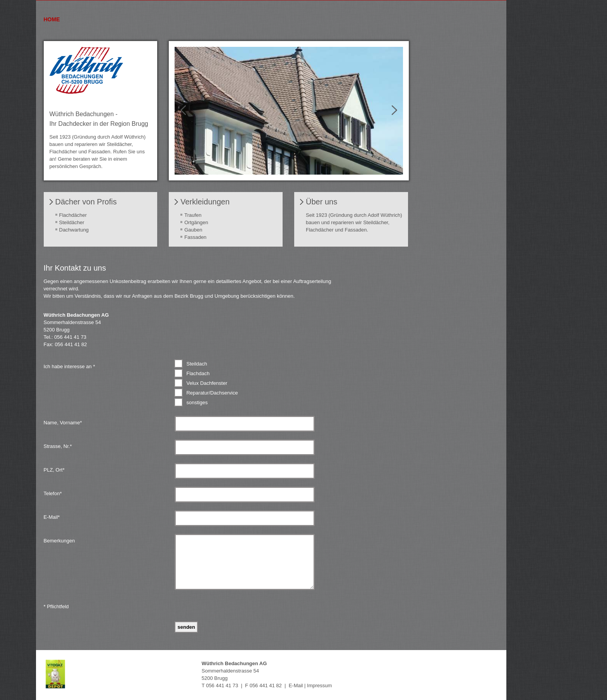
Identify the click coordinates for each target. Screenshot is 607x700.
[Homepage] (86, 92)
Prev (186, 110)
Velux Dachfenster (207, 383)
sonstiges (197, 402)
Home (52, 19)
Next (391, 110)
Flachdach (198, 373)
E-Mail (52, 517)
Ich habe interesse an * (69, 366)
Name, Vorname (63, 423)
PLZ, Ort (54, 470)
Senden (186, 627)
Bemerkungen (59, 541)
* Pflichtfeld (56, 606)
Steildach (196, 364)
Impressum (319, 685)
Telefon (53, 493)
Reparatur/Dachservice (212, 393)
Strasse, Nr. (58, 446)
